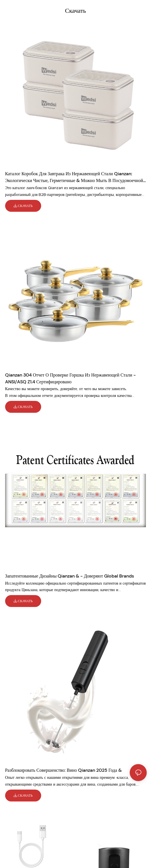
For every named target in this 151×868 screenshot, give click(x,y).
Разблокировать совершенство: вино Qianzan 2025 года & (63, 770)
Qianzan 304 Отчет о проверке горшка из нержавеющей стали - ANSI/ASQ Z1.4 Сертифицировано (70, 378)
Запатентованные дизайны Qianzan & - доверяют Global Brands (70, 576)
